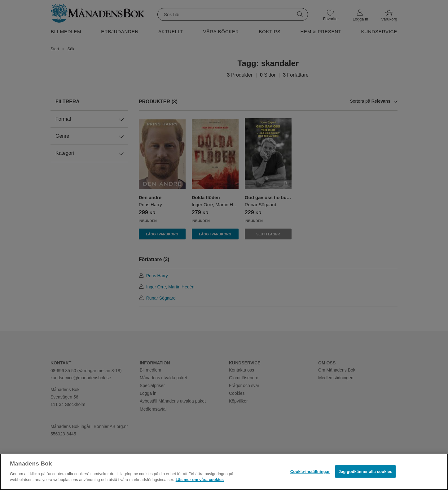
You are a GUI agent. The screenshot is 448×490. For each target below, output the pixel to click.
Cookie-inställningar (310, 471)
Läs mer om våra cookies (200, 480)
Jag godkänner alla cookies (365, 471)
